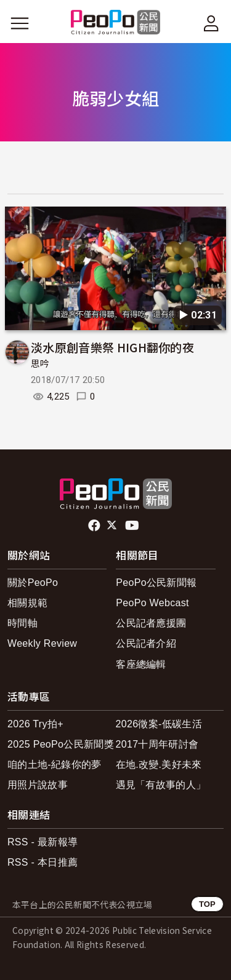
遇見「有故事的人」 (161, 785)
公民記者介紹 (146, 643)
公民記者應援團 (151, 623)
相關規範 (27, 603)
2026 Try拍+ (35, 724)
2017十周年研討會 (157, 744)
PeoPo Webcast (152, 603)
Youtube (133, 526)
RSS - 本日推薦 (43, 862)
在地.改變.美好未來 (159, 765)
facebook (95, 526)
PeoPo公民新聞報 (156, 583)
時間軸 (22, 623)
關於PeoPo (33, 583)
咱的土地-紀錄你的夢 (55, 765)
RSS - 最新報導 (43, 842)
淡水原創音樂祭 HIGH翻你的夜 (112, 347)
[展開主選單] (20, 23)
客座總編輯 (141, 664)
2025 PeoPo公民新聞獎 (61, 744)
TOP (207, 904)
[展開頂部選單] (211, 23)
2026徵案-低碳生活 (159, 724)
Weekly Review (42, 643)
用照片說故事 (38, 785)
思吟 (40, 364)
